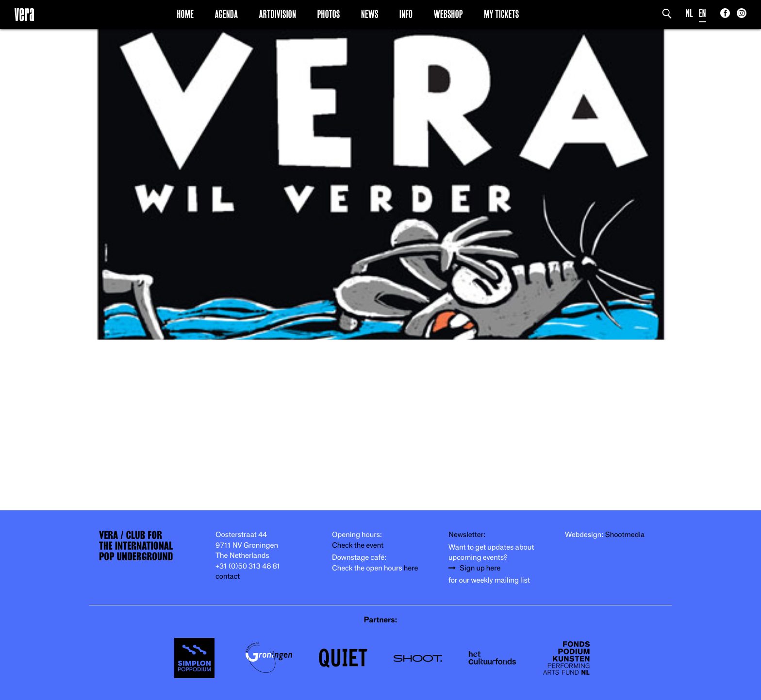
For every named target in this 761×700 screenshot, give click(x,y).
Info (406, 14)
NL (689, 13)
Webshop (448, 14)
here (411, 568)
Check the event (358, 545)
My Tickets (501, 14)
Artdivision (278, 14)
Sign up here (480, 568)
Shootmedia (625, 535)
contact (228, 577)
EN (703, 13)
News (370, 14)
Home (185, 14)
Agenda (226, 14)
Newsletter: (467, 535)
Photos (328, 14)
